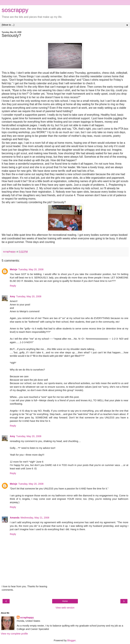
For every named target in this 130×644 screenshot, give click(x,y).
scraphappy (27, 617)
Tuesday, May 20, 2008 (31, 269)
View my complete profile (14, 634)
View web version (65, 608)
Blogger (72, 640)
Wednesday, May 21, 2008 (35, 518)
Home (65, 601)
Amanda (15, 518)
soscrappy (15, 10)
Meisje (14, 269)
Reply (13, 286)
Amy (12, 296)
